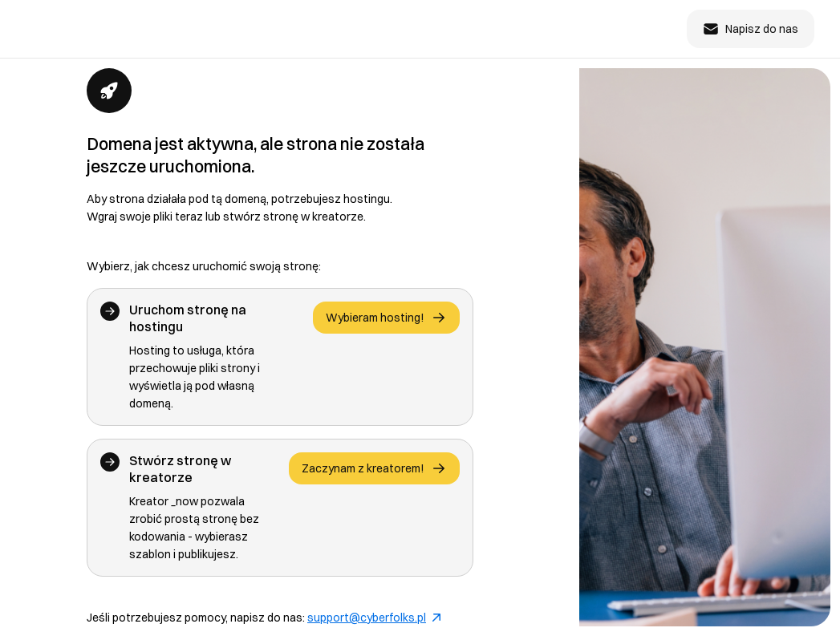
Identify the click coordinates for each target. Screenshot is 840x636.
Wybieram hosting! (386, 318)
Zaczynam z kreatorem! (374, 468)
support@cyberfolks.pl (374, 618)
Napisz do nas (751, 29)
